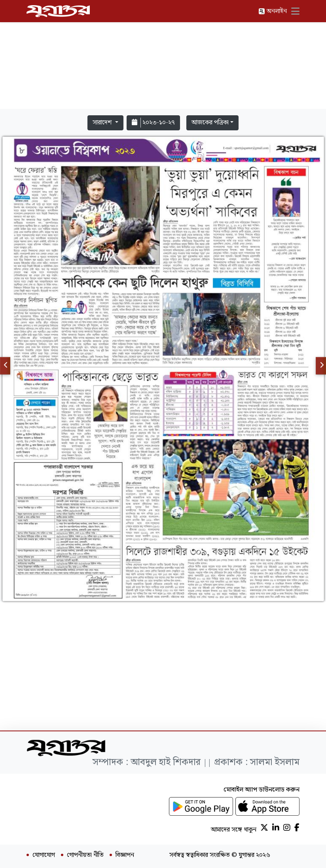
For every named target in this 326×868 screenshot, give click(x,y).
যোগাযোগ (44, 855)
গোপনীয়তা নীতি (85, 855)
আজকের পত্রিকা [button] (210, 123)
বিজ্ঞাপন (125, 855)
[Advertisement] (163, 56)
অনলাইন (273, 11)
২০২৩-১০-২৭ (153, 123)
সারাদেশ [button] (103, 123)
